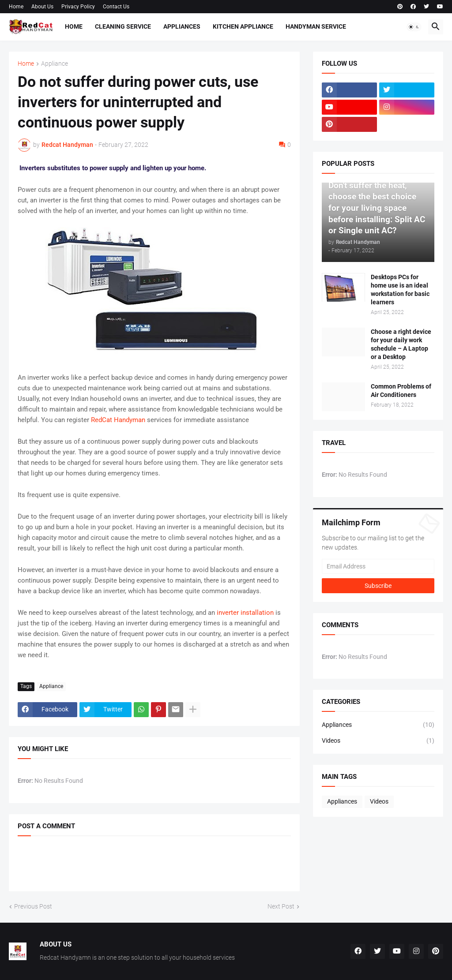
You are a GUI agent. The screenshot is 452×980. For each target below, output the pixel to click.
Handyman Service (316, 26)
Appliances (182, 26)
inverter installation (245, 613)
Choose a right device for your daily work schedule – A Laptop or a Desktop (401, 344)
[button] (414, 27)
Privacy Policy (78, 7)
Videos (378, 741)
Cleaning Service (123, 26)
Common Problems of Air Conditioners (401, 391)
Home (16, 7)
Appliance (55, 64)
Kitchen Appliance (243, 26)
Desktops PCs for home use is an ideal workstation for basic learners (400, 290)
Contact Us (116, 7)
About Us (42, 7)
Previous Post (33, 906)
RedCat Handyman (118, 420)
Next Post (281, 906)
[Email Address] (378, 566)
